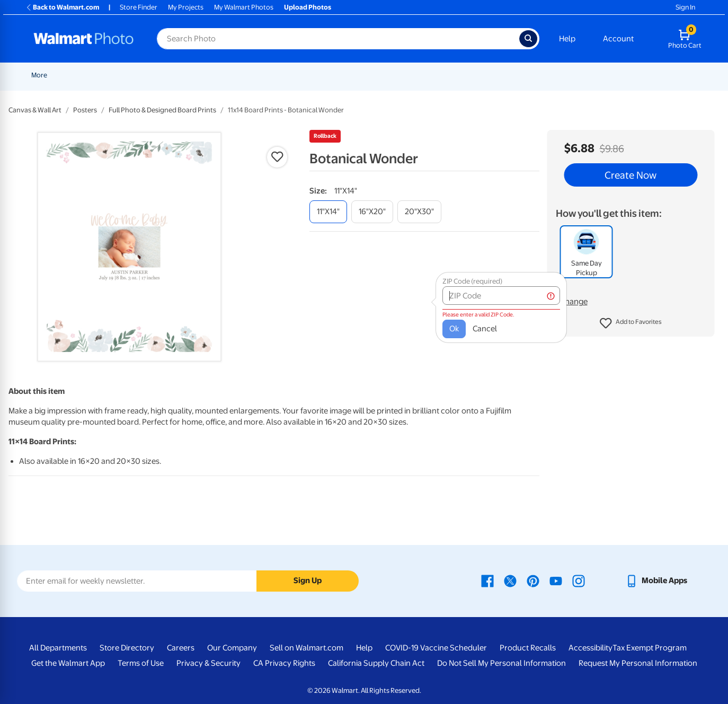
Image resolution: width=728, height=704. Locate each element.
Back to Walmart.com (62, 7)
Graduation (131, 75)
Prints (260, 75)
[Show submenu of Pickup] (237, 75)
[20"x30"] (419, 212)
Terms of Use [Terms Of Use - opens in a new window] (141, 663)
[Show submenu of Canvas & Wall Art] (460, 75)
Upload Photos (308, 7)
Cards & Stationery (315, 75)
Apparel (619, 75)
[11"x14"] (328, 212)
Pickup (222, 75)
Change (574, 302)
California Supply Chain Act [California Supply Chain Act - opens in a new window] (376, 663)
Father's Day (180, 75)
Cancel (469, 323)
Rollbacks (42, 75)
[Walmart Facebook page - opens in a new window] (487, 580)
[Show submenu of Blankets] (504, 75)
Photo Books (537, 75)
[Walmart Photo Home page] (84, 39)
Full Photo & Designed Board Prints (162, 110)
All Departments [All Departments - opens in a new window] (58, 648)
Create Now (631, 175)
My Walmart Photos (244, 7)
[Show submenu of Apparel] (636, 75)
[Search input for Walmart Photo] (338, 39)
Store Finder (139, 7)
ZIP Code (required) (457, 276)
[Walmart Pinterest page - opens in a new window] (533, 580)
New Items (86, 75)
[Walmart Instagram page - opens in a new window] (579, 580)
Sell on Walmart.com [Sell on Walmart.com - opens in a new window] (307, 648)
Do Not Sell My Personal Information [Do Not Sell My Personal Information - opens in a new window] (501, 663)
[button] (631, 323)
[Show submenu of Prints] (273, 75)
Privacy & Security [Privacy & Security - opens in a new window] (208, 663)
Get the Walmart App (68, 663)
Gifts (581, 75)
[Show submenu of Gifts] (593, 75)
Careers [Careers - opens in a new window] (181, 648)
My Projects (186, 7)
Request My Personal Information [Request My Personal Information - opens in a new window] (638, 663)
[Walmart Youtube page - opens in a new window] (556, 580)
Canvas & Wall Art (429, 75)
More (657, 75)
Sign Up (308, 580)
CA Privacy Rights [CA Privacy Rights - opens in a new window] (284, 663)
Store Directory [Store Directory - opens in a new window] (127, 648)
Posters (373, 75)
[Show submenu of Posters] (390, 75)
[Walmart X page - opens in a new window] (510, 580)
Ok (439, 323)
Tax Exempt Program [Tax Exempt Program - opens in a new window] (650, 648)
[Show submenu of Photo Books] (561, 75)
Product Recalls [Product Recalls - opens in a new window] (528, 648)
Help (567, 39)
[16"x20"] (372, 212)
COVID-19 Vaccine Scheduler (436, 648)
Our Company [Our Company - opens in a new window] (232, 648)
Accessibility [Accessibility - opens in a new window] (591, 648)
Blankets (486, 75)
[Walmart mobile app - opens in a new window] (656, 580)
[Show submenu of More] (670, 75)
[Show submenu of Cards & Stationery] (348, 75)
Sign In (685, 7)
